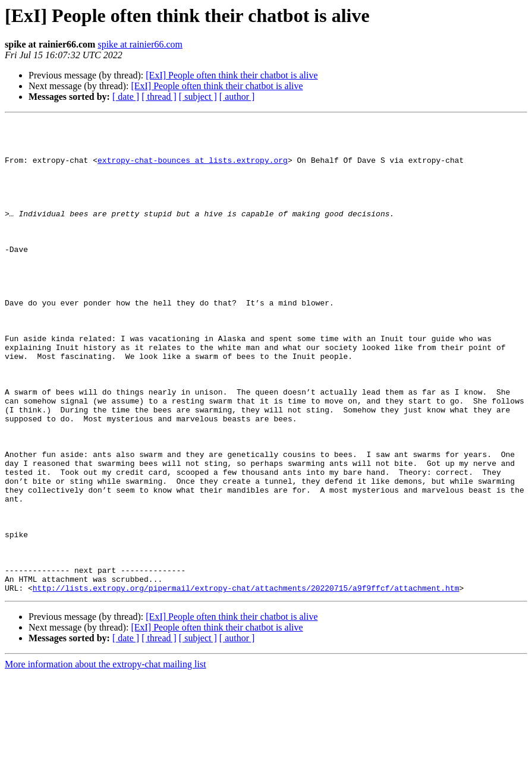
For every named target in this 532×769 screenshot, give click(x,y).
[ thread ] (159, 97)
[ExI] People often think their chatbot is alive (232, 75)
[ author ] (237, 97)
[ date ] (126, 97)
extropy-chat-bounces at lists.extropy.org (193, 169)
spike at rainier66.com (140, 44)
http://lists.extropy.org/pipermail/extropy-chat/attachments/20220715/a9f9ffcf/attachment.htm (246, 682)
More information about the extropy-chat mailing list (106, 759)
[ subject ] (198, 97)
